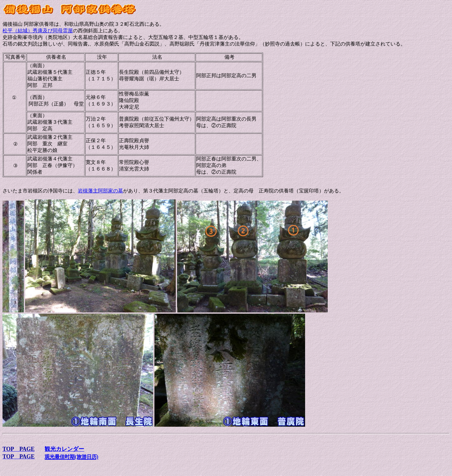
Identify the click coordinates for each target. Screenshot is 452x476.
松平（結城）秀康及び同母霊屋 (38, 31)
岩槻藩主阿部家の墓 (100, 191)
